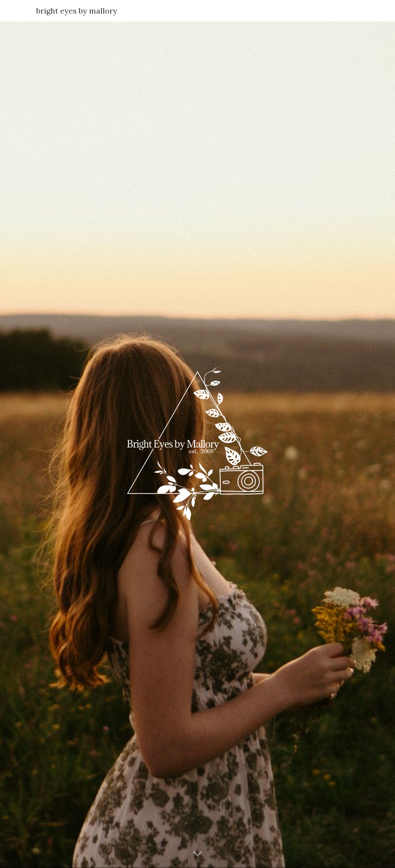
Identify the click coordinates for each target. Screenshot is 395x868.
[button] (197, 854)
